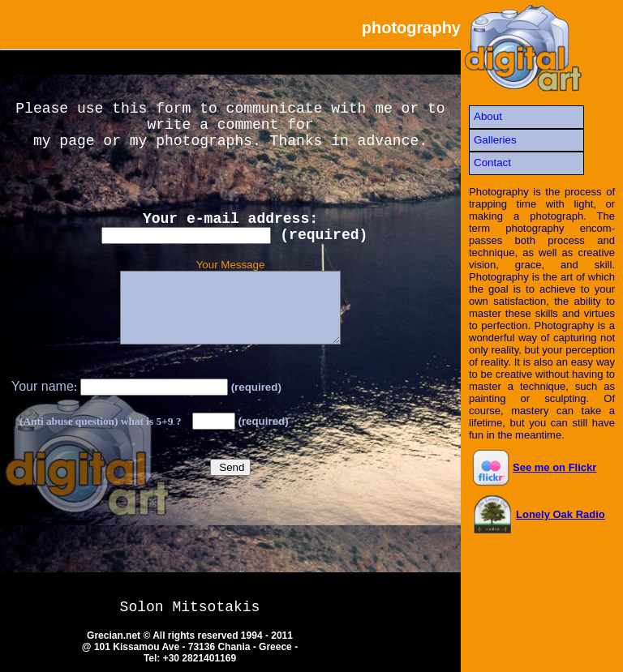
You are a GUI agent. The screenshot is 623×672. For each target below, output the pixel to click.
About (488, 116)
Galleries (495, 140)
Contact (492, 163)
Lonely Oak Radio (539, 514)
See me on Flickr (534, 467)
